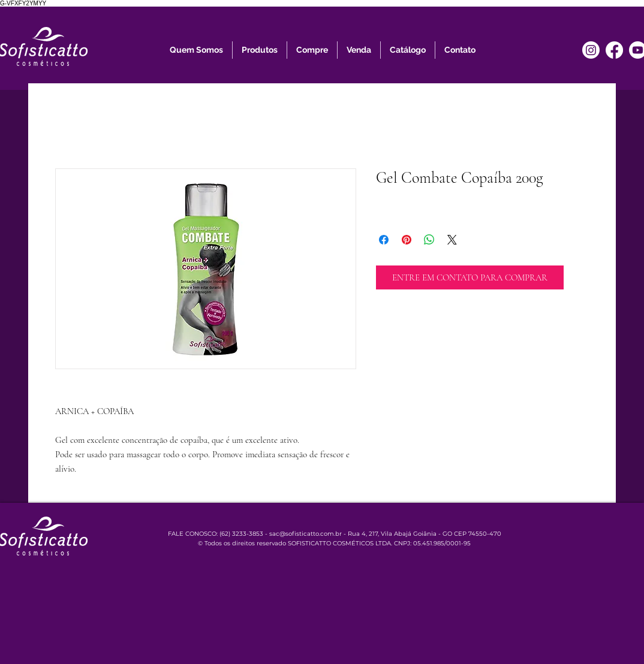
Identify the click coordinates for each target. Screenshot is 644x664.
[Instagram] (591, 50)
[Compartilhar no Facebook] (384, 240)
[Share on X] (452, 240)
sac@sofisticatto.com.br (306, 534)
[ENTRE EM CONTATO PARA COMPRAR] (470, 277)
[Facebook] (614, 50)
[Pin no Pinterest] (407, 240)
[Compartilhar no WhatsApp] (429, 240)
